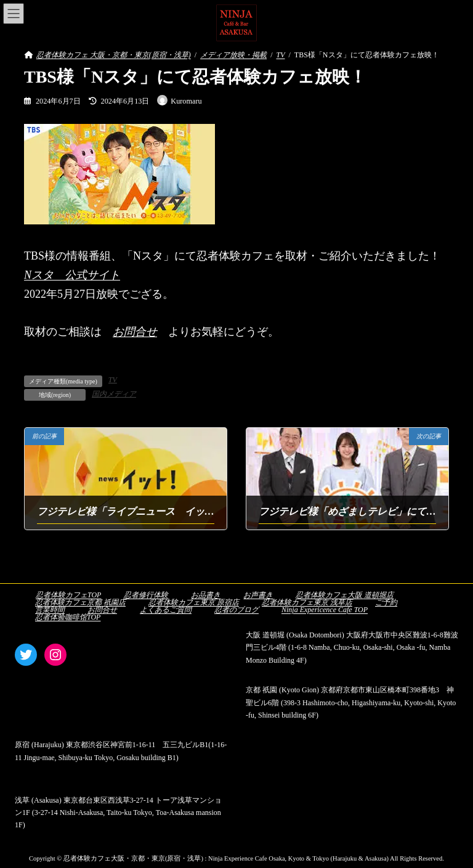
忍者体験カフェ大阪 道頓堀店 (345, 595)
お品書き (206, 595)
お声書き (258, 595)
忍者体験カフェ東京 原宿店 (194, 602)
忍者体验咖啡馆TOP (68, 617)
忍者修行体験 (146, 595)
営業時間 (50, 610)
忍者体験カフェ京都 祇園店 (80, 602)
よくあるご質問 (166, 610)
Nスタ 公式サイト (72, 275)
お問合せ (135, 332)
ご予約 (386, 602)
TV (113, 380)
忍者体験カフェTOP (68, 595)
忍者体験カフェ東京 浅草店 (307, 602)
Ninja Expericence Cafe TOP (325, 610)
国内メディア (114, 394)
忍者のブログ (236, 610)
